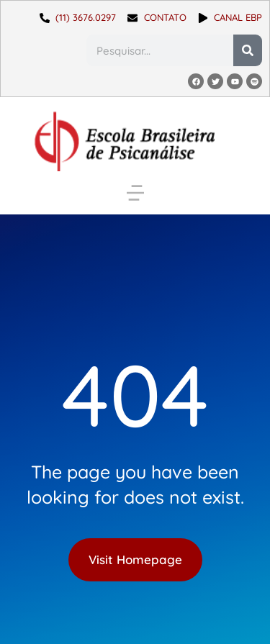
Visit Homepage (135, 559)
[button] (135, 193)
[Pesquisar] (248, 50)
